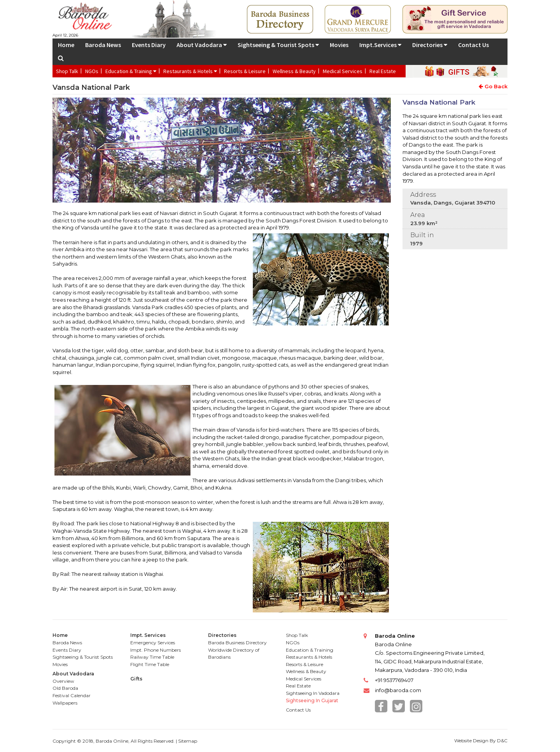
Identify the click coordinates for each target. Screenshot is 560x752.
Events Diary (149, 45)
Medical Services (343, 71)
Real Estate (383, 71)
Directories (430, 45)
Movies (339, 45)
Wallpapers (65, 703)
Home (66, 45)
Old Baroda (65, 688)
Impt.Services (380, 45)
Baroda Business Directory (237, 643)
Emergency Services (153, 643)
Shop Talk (67, 71)
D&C (502, 741)
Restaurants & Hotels (190, 71)
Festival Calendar (72, 695)
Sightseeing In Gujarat (312, 700)
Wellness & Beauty (294, 71)
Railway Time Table (152, 657)
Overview (63, 681)
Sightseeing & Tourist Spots (278, 45)
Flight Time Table (150, 664)
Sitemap (188, 741)
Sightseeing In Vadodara (313, 693)
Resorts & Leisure (245, 71)
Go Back (493, 86)
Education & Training (131, 71)
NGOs (92, 71)
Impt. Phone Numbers (156, 650)
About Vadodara (202, 45)
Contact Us (473, 45)
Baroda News (103, 45)
